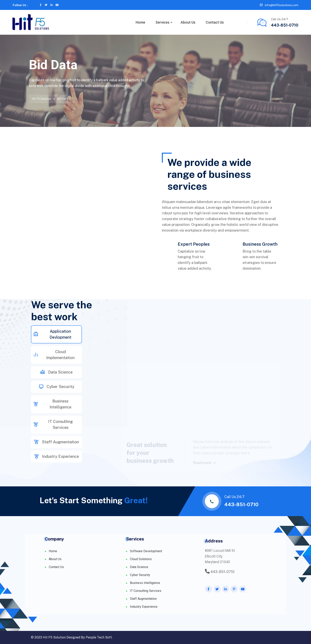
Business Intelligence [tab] (52, 404)
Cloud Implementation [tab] (54, 355)
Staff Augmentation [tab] (56, 442)
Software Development (146, 551)
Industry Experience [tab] (57, 456)
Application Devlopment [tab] (52, 334)
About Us (188, 22)
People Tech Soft (99, 637)
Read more (204, 454)
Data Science (139, 567)
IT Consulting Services (146, 591)
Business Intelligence (145, 583)
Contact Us (215, 22)
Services (162, 22)
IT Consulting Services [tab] (53, 425)
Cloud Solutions (141, 559)
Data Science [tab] (56, 372)
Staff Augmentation (143, 599)
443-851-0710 (285, 25)
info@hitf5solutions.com (282, 5)
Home (140, 22)
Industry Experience (144, 607)
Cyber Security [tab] (57, 387)
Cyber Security (140, 575)
